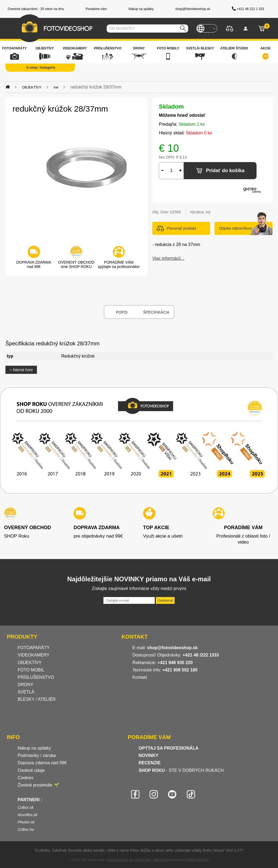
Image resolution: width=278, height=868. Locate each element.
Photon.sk (26, 822)
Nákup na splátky (34, 748)
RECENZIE (150, 763)
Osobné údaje (31, 770)
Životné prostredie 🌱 (38, 785)
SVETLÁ (27, 692)
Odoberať (165, 600)
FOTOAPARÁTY (34, 648)
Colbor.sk (26, 807)
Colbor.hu (26, 829)
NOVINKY (149, 755)
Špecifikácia (156, 312)
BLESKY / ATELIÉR (37, 699)
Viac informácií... (168, 258)
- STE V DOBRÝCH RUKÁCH (181, 770)
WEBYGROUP (198, 860)
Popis (122, 312)
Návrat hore (21, 370)
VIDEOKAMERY (34, 655)
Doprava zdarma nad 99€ (42, 763)
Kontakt (140, 677)
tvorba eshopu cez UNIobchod (129, 860)
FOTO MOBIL (31, 670)
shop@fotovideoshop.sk (172, 648)
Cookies (26, 778)
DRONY (26, 685)
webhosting (161, 860)
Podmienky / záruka (37, 755)
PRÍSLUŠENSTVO (36, 677)
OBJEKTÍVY (30, 663)
